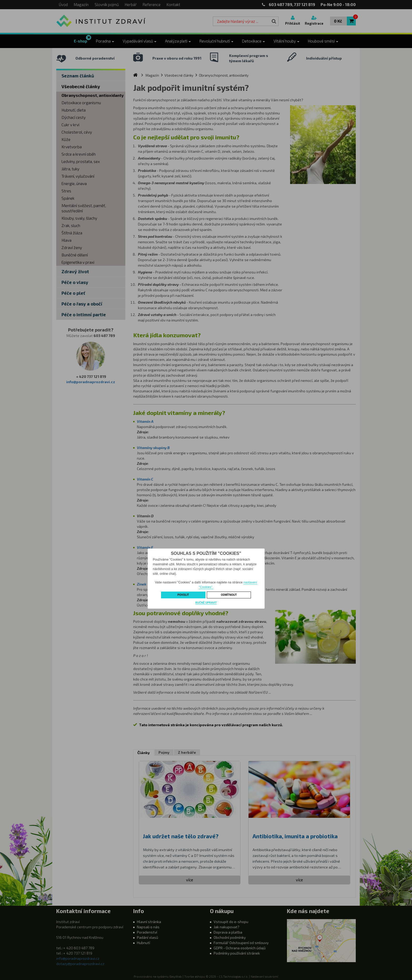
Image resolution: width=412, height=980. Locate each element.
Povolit (183, 595)
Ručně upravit (206, 603)
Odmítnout (229, 595)
